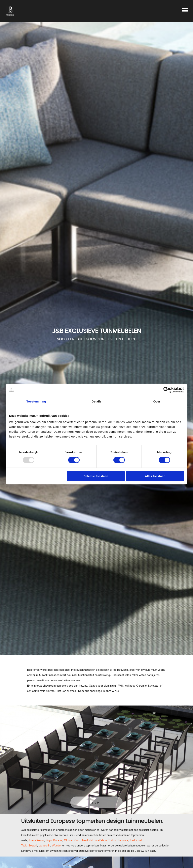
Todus (112, 840)
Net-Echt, (87, 840)
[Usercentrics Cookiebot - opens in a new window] (166, 390)
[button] (78, 802)
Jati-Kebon (101, 840)
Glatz (78, 840)
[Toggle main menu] (185, 11)
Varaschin (44, 845)
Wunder (57, 845)
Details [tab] (96, 401)
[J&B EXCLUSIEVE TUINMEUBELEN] (96, 335)
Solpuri (33, 845)
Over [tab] (157, 401)
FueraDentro (36, 840)
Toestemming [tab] (36, 401)
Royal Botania (54, 840)
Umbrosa (122, 840)
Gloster (68, 840)
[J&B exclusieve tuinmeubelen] (10, 11)
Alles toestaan (155, 476)
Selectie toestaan (96, 476)
